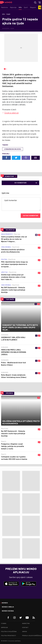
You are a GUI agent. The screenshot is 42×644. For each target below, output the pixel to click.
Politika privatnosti (9, 636)
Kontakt (25, 628)
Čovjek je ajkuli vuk (11, 113)
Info (4, 14)
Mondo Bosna (8, 611)
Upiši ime (5, 193)
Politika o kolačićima (9, 632)
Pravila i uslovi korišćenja (32, 636)
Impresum (4, 628)
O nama (4, 624)
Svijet (8, 14)
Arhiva (25, 632)
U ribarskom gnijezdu (13, 149)
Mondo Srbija (8, 607)
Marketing (26, 624)
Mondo (5, 603)
